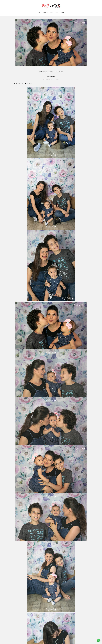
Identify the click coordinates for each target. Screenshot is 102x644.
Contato (63, 13)
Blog (51, 13)
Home (39, 13)
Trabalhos (45, 13)
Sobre (57, 13)
